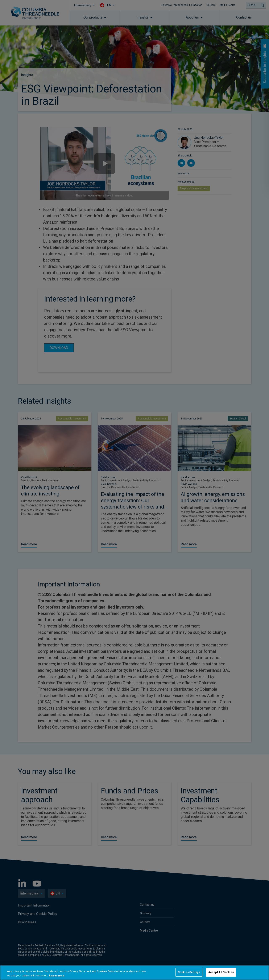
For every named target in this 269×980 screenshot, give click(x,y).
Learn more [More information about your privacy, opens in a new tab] (57, 975)
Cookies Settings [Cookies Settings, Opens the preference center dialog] (189, 972)
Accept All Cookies (221, 972)
